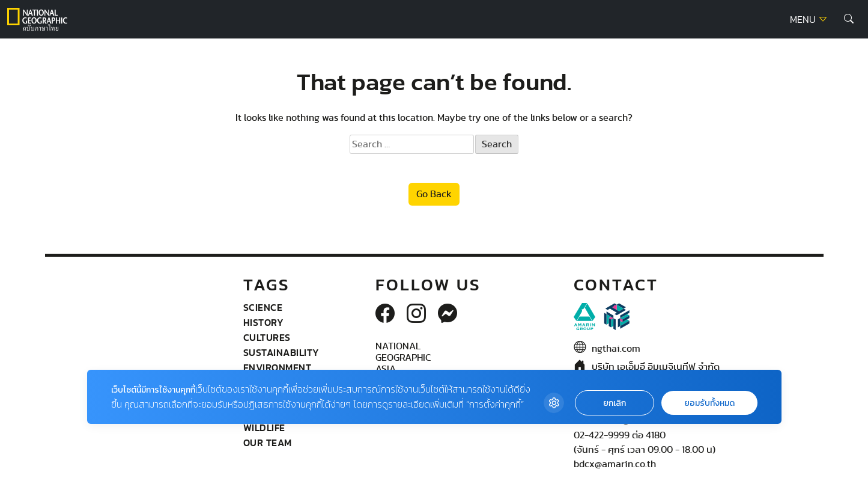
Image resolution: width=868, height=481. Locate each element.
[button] (849, 19)
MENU (809, 20)
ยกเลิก (615, 403)
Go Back (434, 194)
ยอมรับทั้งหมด (709, 403)
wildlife (264, 427)
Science (263, 307)
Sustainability (281, 352)
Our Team (268, 443)
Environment (278, 367)
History (264, 322)
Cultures (267, 337)
